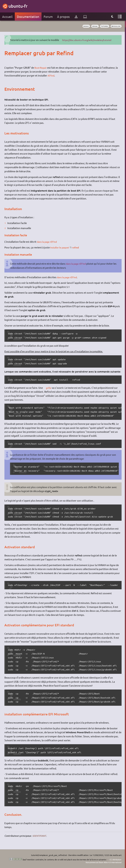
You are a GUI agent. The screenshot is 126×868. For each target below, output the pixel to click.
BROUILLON (116, 26)
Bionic (83, 26)
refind (77, 247)
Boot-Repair (41, 68)
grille (49, 388)
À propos (63, 17)
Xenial (92, 26)
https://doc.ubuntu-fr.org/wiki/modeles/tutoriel (90, 40)
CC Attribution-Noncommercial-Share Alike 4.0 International (101, 861)
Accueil (7, 17)
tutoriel (103, 26)
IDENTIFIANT (39, 836)
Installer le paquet (60, 247)
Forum (48, 17)
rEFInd (51, 75)
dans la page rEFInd (48, 242)
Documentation (28, 17)
